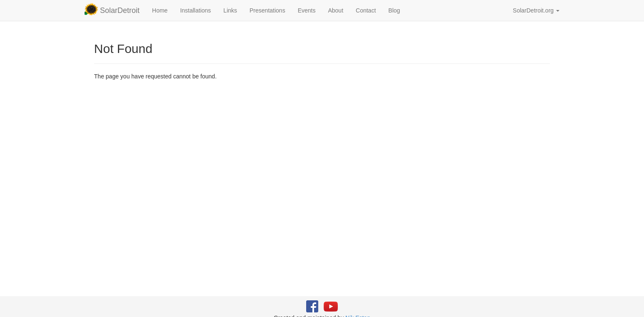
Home (160, 10)
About (336, 10)
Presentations (267, 10)
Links (230, 10)
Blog (394, 10)
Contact (366, 10)
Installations (195, 10)
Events (307, 10)
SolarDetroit (112, 9)
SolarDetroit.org (536, 10)
